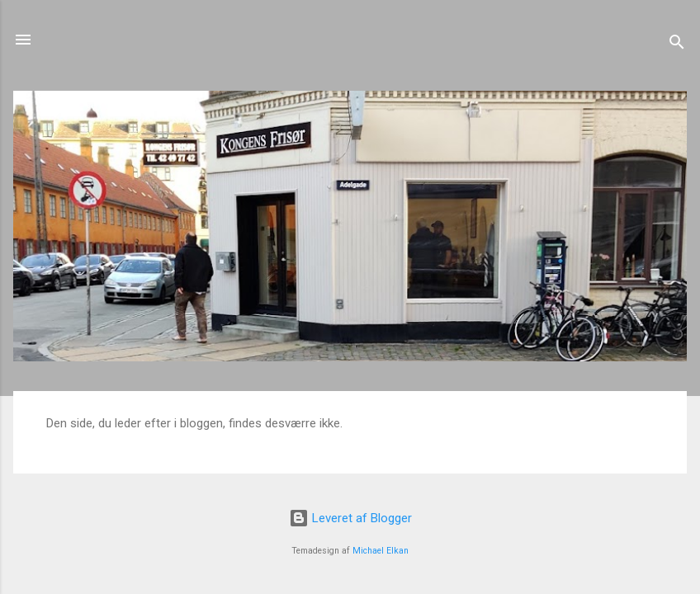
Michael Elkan (381, 551)
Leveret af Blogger (350, 518)
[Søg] (677, 45)
